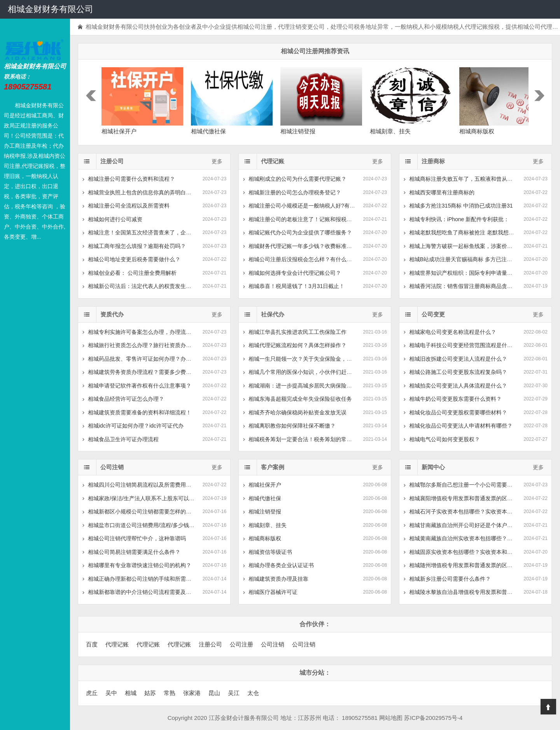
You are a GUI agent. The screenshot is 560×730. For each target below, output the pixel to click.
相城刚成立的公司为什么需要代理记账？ (297, 179)
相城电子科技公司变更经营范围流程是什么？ (464, 345)
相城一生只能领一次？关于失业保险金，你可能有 (308, 359)
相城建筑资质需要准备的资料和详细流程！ (140, 412)
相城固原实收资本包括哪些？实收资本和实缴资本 (469, 552)
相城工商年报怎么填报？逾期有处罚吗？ (137, 246)
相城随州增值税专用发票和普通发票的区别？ (464, 565)
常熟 (170, 693)
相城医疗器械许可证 (273, 592)
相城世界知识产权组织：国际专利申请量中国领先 (469, 273)
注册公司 (210, 644)
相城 (131, 693)
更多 (217, 161)
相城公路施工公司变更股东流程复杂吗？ (458, 372)
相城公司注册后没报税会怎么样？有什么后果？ (306, 259)
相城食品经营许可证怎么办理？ (126, 399)
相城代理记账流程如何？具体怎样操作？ (297, 345)
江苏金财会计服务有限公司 (244, 718)
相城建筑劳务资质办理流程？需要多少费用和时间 (148, 372)
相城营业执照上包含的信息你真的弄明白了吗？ (145, 192)
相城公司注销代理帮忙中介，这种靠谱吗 (137, 538)
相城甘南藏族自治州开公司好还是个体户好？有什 (469, 525)
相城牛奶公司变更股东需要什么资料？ (455, 399)
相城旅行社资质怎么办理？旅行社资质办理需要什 (148, 345)
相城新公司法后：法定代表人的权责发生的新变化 (148, 286)
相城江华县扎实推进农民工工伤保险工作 (297, 332)
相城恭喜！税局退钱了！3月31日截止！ (297, 286)
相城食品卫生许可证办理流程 (123, 439)
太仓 (253, 693)
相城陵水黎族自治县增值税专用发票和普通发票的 (469, 592)
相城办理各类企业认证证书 (281, 565)
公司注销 (273, 644)
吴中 (111, 693)
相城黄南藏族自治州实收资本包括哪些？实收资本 (469, 538)
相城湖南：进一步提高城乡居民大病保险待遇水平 (308, 386)
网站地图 (391, 718)
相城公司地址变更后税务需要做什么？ (134, 259)
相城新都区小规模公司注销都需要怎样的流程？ (145, 512)
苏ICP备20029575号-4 (433, 718)
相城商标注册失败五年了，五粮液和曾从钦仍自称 (469, 179)
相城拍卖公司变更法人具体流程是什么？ (458, 386)
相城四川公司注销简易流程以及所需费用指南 (142, 485)
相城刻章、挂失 (268, 525)
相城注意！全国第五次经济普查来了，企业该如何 (148, 232)
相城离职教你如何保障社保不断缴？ (292, 426)
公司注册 (241, 644)
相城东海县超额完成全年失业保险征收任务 (300, 399)
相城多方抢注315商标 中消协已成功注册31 (461, 206)
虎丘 (92, 693)
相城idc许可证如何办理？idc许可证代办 (136, 426)
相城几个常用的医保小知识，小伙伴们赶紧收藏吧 (308, 372)
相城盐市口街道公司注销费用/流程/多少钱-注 (142, 525)
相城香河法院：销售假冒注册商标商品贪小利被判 (469, 286)
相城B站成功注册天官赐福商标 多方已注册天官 (466, 259)
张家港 (192, 693)
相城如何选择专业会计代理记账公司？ (295, 273)
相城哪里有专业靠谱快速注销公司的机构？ (140, 565)
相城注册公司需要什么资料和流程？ (131, 179)
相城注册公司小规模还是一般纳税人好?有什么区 (307, 206)
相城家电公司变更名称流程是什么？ (453, 332)
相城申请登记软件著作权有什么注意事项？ (140, 386)
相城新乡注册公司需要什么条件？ (450, 579)
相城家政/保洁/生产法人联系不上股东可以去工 (144, 498)
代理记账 (117, 644)
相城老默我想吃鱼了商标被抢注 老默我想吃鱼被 (467, 232)
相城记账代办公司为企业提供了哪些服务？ (300, 232)
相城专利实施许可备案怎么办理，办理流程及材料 (148, 332)
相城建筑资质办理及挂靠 (278, 579)
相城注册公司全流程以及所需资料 (129, 206)
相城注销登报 (265, 512)
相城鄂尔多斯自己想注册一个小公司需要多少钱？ (469, 485)
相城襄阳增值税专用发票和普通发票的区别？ (464, 498)
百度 (92, 644)
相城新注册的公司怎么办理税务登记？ (295, 192)
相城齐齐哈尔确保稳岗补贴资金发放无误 (297, 412)
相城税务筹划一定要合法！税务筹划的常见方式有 (308, 439)
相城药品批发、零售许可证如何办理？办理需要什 (148, 359)
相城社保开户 (265, 485)
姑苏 (150, 693)
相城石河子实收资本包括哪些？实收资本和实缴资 (469, 512)
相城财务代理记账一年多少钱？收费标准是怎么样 (308, 246)
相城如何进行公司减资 (115, 219)
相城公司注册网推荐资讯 (315, 51)
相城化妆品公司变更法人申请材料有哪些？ (461, 426)
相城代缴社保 (265, 498)
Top (548, 707)
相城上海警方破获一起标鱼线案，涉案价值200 (465, 246)
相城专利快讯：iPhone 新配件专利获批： (459, 219)
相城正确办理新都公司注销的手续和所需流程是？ (148, 579)
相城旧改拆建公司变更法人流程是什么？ (458, 359)
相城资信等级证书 (270, 552)
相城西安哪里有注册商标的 (442, 192)
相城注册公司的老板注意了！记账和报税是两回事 (308, 219)
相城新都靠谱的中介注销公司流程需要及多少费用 (148, 592)
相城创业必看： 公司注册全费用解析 (132, 273)
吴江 (234, 693)
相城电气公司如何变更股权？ (444, 439)
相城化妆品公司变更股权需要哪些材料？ (458, 412)
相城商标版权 (265, 538)
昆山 (214, 693)
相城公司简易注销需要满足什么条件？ (134, 552)
